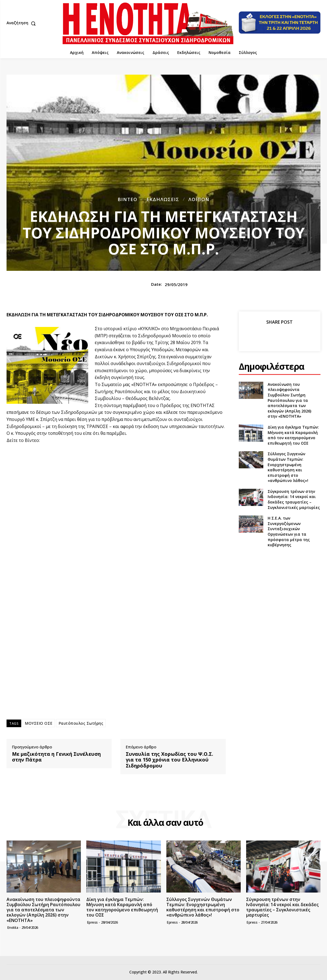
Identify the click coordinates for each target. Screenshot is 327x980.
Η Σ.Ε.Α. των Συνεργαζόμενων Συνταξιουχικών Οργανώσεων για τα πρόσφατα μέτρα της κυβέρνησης (289, 531)
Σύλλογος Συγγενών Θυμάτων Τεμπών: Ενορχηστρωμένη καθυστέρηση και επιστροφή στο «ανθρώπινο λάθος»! (288, 467)
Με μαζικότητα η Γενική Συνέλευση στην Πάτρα (56, 757)
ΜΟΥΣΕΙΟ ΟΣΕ (39, 723)
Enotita (13, 927)
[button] (22, 23)
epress (92, 922)
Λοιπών (199, 199)
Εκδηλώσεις (163, 199)
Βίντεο (127, 199)
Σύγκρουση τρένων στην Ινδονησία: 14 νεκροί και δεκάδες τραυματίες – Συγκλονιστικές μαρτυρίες (294, 499)
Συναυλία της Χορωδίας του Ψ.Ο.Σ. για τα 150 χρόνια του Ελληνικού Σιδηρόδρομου (169, 760)
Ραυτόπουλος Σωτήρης (81, 723)
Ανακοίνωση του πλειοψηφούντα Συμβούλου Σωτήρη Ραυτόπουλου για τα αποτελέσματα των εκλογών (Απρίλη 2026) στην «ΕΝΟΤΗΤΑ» (289, 400)
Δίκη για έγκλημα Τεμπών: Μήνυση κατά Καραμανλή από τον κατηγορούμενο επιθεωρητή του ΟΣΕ (293, 435)
